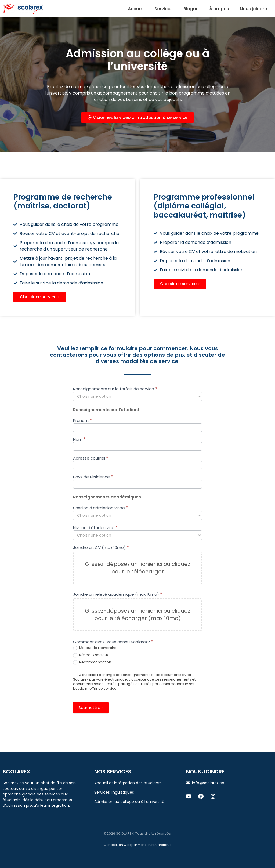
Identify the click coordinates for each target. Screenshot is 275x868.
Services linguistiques (114, 792)
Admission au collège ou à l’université (129, 802)
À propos (219, 9)
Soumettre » (91, 708)
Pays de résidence (93, 477)
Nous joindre (253, 9)
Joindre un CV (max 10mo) (101, 548)
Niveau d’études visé (95, 528)
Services (164, 9)
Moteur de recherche (95, 648)
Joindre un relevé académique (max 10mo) (118, 595)
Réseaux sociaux (91, 655)
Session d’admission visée (101, 508)
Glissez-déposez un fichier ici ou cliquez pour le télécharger (137, 568)
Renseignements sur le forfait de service (115, 389)
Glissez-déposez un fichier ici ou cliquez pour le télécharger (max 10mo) (137, 615)
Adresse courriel (91, 458)
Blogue (191, 9)
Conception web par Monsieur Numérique (137, 845)
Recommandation (92, 662)
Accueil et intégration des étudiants (128, 783)
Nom (79, 440)
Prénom (82, 421)
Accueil (136, 9)
